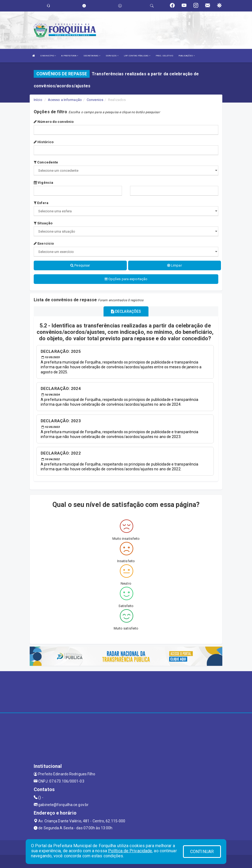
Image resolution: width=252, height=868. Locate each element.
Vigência (43, 183)
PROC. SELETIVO (164, 56)
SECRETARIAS (92, 56)
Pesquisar (80, 265)
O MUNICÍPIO (48, 56)
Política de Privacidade (130, 851)
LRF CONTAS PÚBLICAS (137, 56)
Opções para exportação (126, 279)
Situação (43, 223)
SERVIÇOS (112, 56)
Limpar (175, 265)
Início (38, 100)
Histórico (44, 142)
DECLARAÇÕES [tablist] (126, 311)
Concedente (46, 162)
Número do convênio (54, 122)
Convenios (95, 100)
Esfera (41, 203)
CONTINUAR (202, 852)
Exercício (44, 243)
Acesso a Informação (65, 100)
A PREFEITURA (70, 56)
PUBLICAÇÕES (187, 56)
